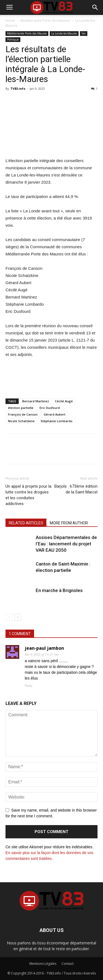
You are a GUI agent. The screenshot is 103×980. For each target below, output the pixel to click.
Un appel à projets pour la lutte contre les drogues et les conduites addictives (28, 495)
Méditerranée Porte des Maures (45, 21)
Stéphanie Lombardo (57, 421)
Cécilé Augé (64, 401)
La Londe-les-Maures (64, 33)
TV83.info (18, 89)
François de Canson (23, 414)
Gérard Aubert (55, 414)
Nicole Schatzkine (21, 421)
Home (10, 21)
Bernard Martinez (36, 401)
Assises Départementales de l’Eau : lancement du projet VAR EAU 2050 (66, 544)
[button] (95, 7)
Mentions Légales (43, 964)
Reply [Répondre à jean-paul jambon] (29, 686)
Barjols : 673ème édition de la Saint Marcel (76, 489)
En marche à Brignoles (59, 590)
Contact (68, 964)
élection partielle (21, 408)
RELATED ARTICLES (26, 523)
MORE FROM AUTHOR (69, 523)
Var (84, 33)
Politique (13, 39)
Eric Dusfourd (50, 408)
